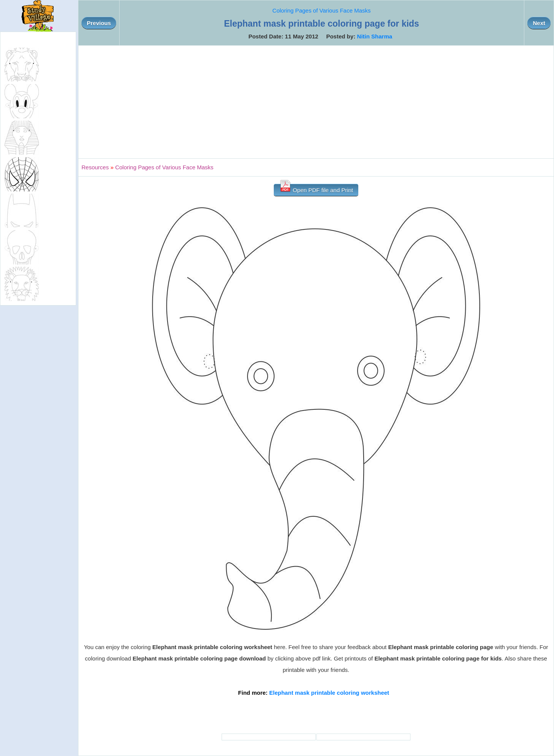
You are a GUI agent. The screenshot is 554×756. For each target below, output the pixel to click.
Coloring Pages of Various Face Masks (321, 10)
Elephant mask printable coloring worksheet (329, 693)
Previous (99, 23)
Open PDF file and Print (316, 189)
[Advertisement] (316, 102)
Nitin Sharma (375, 36)
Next (539, 23)
